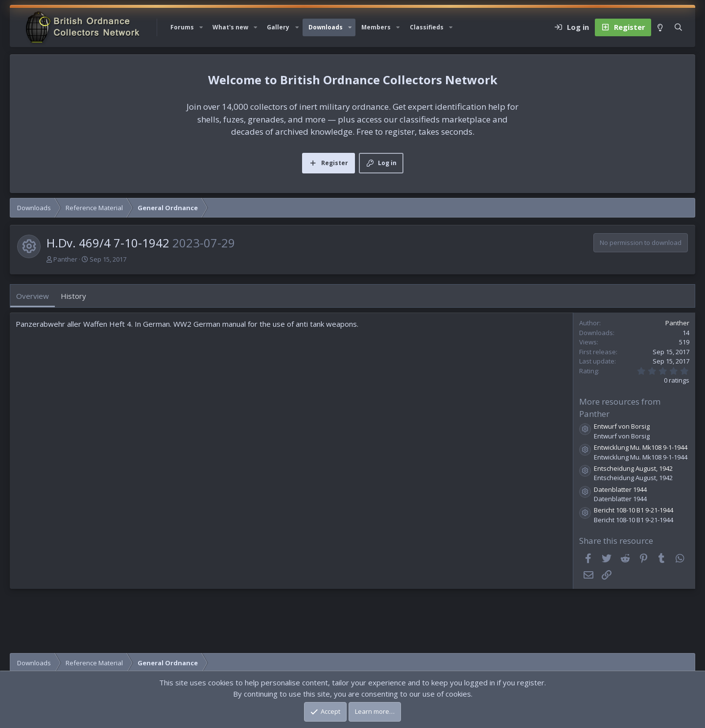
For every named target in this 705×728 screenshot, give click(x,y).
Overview (33, 296)
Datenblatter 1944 (620, 489)
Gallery (278, 27)
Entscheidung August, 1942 (633, 468)
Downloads (326, 27)
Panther (65, 259)
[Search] (678, 27)
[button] (201, 27)
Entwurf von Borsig (622, 426)
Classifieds (427, 27)
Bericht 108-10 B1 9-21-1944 (634, 510)
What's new (230, 27)
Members (376, 27)
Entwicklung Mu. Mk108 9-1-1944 (641, 447)
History (73, 296)
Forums (182, 27)
